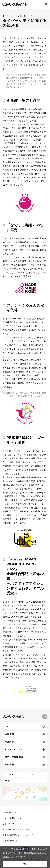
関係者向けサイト (10, 841)
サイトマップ (8, 824)
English (9, 780)
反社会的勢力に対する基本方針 (16, 829)
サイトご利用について (12, 818)
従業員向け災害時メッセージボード (18, 835)
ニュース (9, 774)
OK (25, 864)
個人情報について (10, 813)
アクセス (32, 774)
